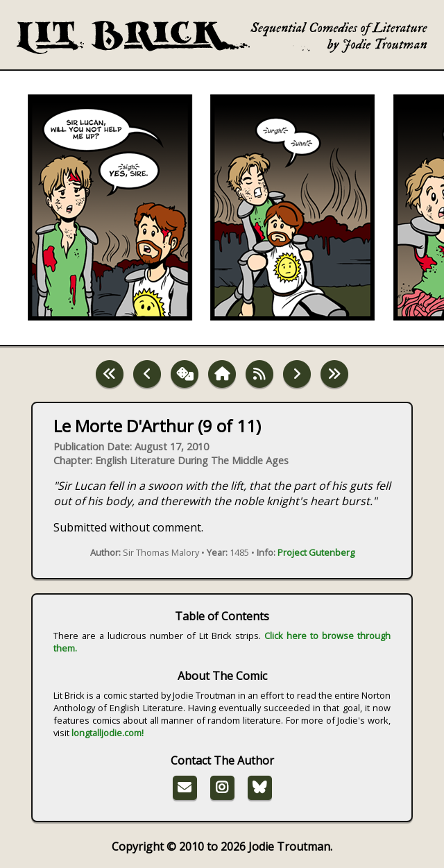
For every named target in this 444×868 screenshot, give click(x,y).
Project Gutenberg (316, 552)
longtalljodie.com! (108, 733)
